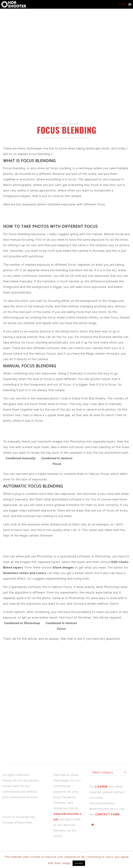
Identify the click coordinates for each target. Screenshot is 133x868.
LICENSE (102, 787)
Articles (61, 124)
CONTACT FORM (107, 814)
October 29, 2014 (54, 138)
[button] (123, 4)
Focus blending (67, 130)
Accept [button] (79, 863)
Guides (74, 124)
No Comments (80, 138)
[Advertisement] (67, 92)
